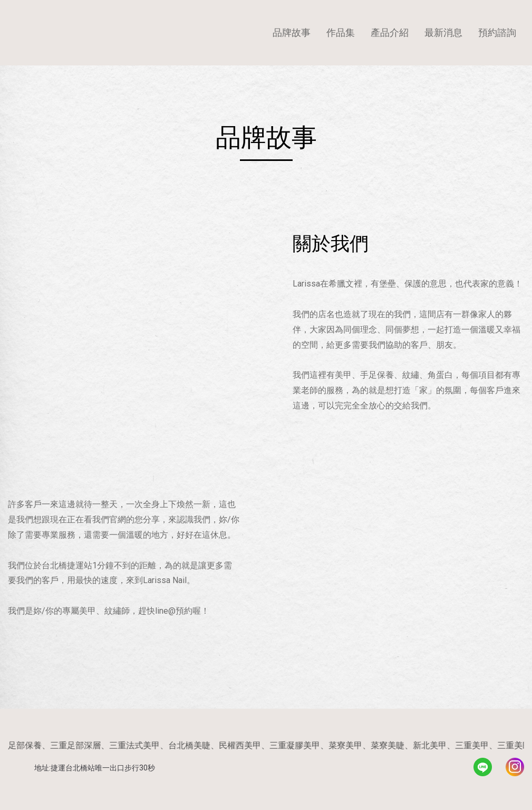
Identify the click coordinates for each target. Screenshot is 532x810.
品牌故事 (292, 32)
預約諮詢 (497, 32)
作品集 (341, 32)
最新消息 (443, 32)
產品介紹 (390, 32)
